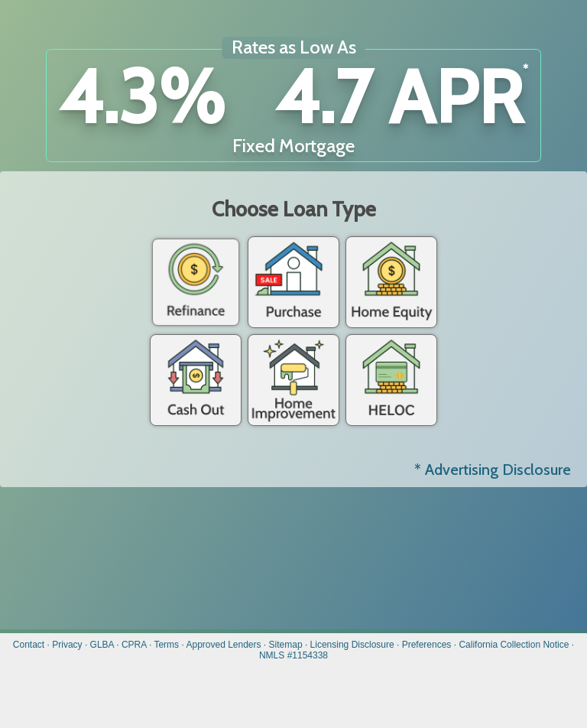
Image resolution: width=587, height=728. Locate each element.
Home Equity (391, 282)
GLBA (102, 645)
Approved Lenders (223, 645)
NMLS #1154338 (293, 655)
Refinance (196, 282)
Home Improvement (293, 380)
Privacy (67, 645)
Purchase (293, 282)
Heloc (391, 380)
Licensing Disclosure (352, 645)
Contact (29, 645)
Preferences (427, 645)
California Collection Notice (514, 645)
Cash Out (196, 380)
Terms (166, 645)
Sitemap (286, 645)
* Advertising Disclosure (493, 470)
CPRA (134, 645)
